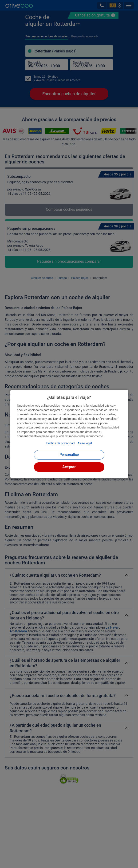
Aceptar (69, 467)
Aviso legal (85, 443)
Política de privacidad (60, 443)
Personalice (69, 455)
